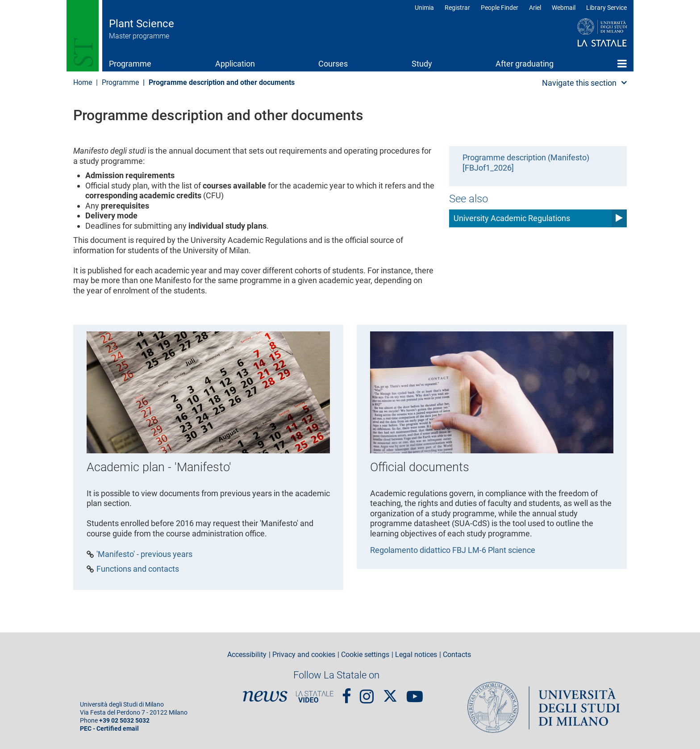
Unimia (424, 8)
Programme (130, 64)
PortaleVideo (315, 697)
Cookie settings (365, 655)
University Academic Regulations (512, 218)
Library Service (606, 8)
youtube (415, 692)
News (265, 697)
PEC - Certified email (109, 729)
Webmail (564, 8)
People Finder (500, 8)
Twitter (390, 692)
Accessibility (247, 655)
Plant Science (142, 24)
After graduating (525, 64)
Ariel (535, 8)
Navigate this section (579, 83)
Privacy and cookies (304, 655)
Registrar (457, 8)
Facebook (347, 692)
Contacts (457, 655)
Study (422, 64)
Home (622, 63)
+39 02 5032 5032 (124, 721)
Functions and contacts (138, 569)
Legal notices (416, 655)
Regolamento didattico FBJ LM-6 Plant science (453, 550)
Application (235, 64)
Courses (333, 64)
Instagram (367, 692)
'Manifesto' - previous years (144, 554)
